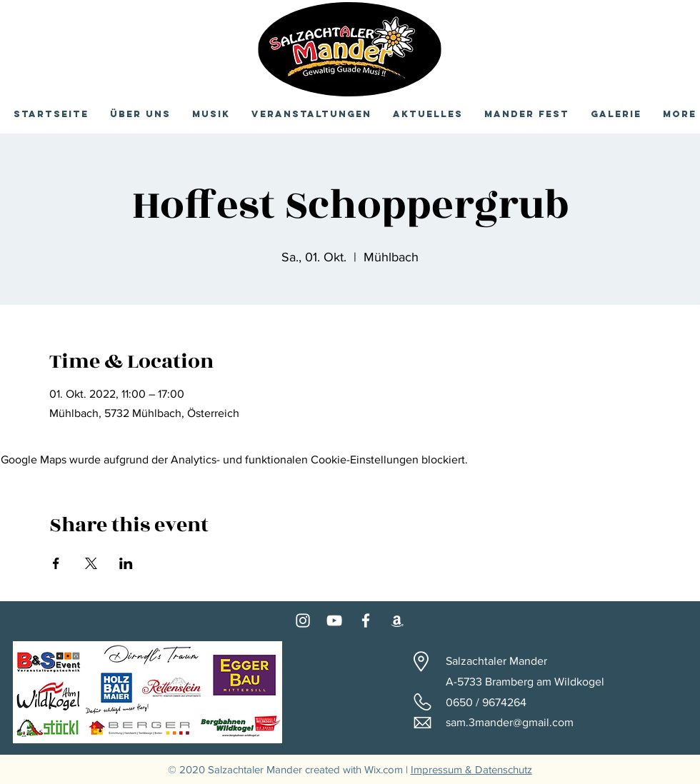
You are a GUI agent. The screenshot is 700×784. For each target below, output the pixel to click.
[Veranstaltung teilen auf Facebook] (56, 563)
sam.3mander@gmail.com (510, 722)
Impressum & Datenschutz (471, 769)
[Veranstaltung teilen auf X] (91, 563)
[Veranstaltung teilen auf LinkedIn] (126, 563)
